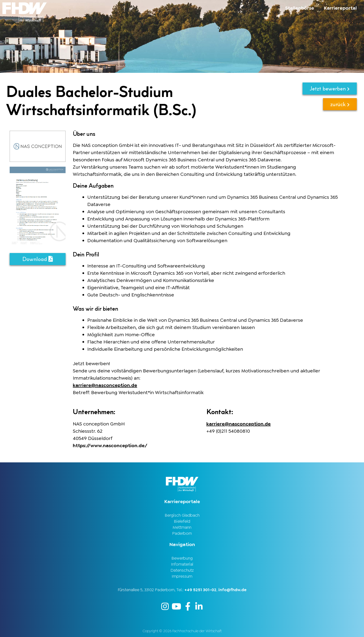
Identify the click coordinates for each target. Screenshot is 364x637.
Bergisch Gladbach (182, 515)
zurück (340, 104)
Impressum (182, 576)
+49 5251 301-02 (200, 590)
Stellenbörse (300, 8)
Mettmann (182, 527)
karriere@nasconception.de (105, 385)
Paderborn (182, 533)
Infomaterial (182, 564)
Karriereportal (340, 8)
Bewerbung (182, 558)
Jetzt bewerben (330, 88)
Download (38, 259)
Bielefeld (182, 521)
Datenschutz (182, 570)
